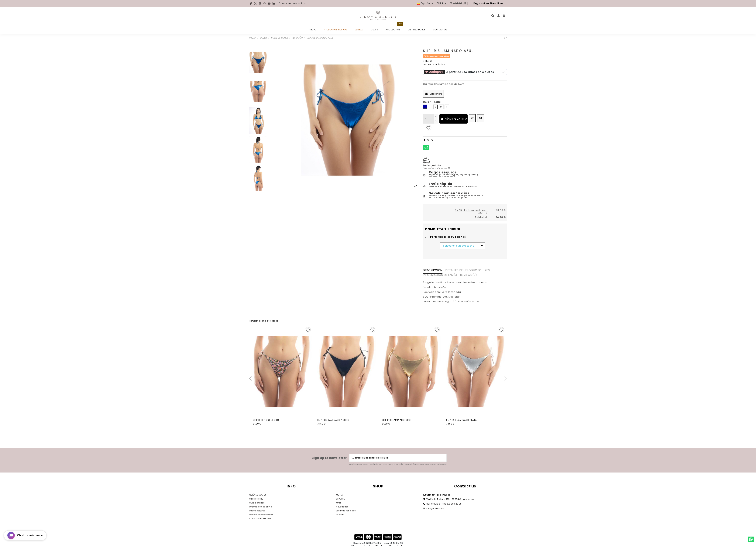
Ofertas (340, 515)
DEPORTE (340, 499)
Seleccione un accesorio (459, 246)
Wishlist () (458, 3)
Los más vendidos (346, 511)
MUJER (340, 495)
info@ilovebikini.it (436, 508)
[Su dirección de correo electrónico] (395, 458)
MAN (338, 503)
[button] (250, 379)
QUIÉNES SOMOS (258, 495)
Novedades (342, 507)
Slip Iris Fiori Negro (266, 420)
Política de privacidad (261, 515)
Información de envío (260, 507)
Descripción (433, 270)
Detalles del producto (464, 270)
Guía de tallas (257, 503)
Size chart (433, 94)
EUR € (442, 3)
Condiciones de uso (260, 518)
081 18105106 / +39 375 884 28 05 (444, 504)
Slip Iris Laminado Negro (333, 420)
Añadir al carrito (454, 119)
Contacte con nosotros (292, 3)
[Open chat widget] (25, 535)
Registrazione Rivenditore (488, 3)
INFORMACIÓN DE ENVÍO (440, 275)
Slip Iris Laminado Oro (396, 420)
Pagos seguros (257, 511)
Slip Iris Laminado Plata (461, 420)
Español (425, 3)
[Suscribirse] (443, 458)
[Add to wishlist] (472, 118)
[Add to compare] (481, 118)
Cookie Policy (256, 499)
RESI (487, 270)
